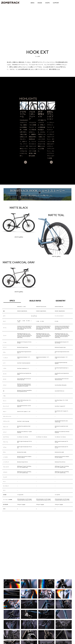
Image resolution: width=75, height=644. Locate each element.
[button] (37, 165)
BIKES (33, 3)
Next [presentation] (56, 162)
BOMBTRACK (10, 3)
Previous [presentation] (22, 162)
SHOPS (47, 3)
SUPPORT (56, 3)
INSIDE (40, 3)
